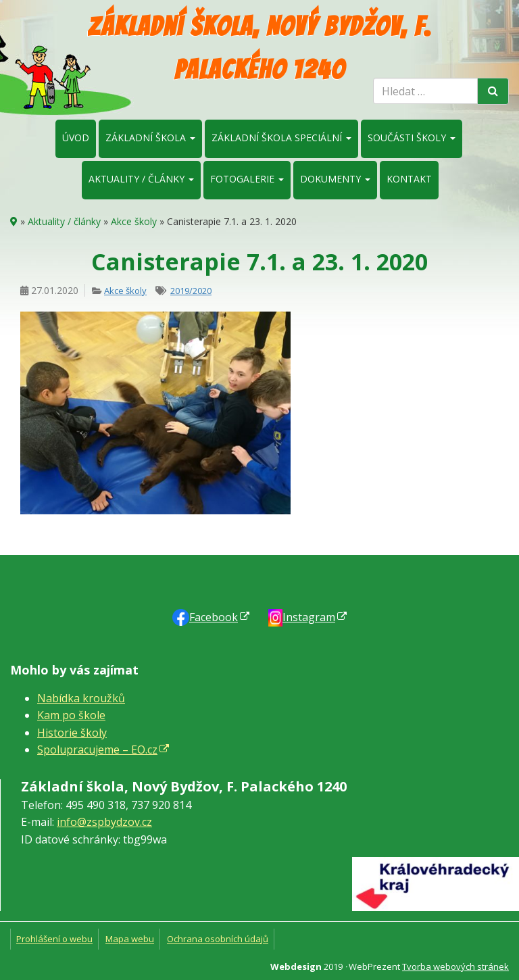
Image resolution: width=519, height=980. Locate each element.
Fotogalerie (247, 179)
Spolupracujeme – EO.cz (97, 750)
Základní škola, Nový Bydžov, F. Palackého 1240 (259, 48)
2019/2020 (191, 291)
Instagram (309, 617)
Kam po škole (71, 715)
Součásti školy (412, 138)
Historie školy (72, 733)
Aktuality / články (141, 179)
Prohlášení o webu (54, 939)
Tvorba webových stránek (455, 966)
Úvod (76, 138)
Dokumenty (335, 179)
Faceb (214, 617)
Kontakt (409, 179)
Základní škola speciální (281, 138)
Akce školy (134, 221)
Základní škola (150, 138)
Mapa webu (130, 939)
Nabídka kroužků (81, 698)
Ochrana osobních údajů (218, 939)
